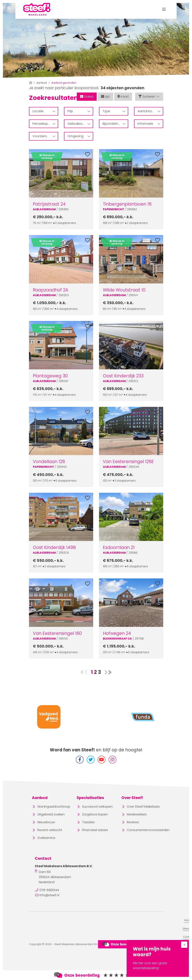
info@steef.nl (49, 895)
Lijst (105, 97)
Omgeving (79, 136)
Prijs (79, 111)
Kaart (123, 97)
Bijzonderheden (114, 124)
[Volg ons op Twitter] (91, 760)
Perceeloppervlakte (45, 124)
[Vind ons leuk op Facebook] (80, 760)
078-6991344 (49, 890)
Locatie (44, 111)
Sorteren (149, 97)
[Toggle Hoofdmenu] (164, 9)
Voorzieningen (44, 136)
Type (114, 111)
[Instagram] (112, 760)
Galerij (87, 97)
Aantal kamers (149, 111)
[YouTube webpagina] (102, 760)
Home (188, 920)
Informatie (149, 124)
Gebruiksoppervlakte (80, 124)
